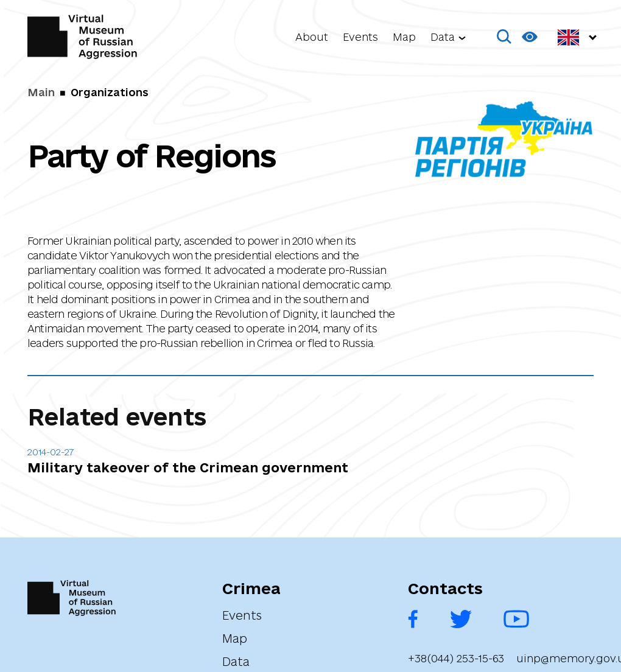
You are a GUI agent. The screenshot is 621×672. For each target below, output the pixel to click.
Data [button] (443, 37)
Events (360, 37)
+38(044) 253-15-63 (456, 659)
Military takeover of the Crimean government (188, 467)
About (312, 37)
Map (404, 37)
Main (41, 92)
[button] (505, 37)
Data (236, 662)
